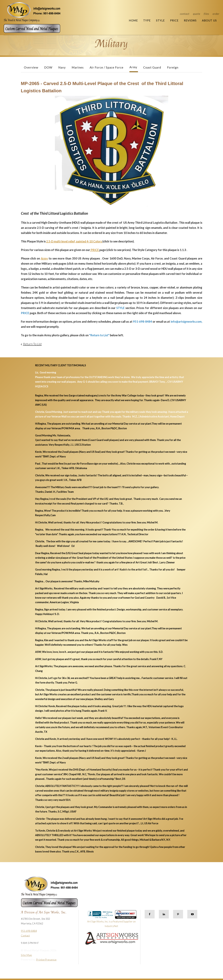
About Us (209, 20)
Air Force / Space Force (107, 67)
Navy (62, 67)
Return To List (32, 344)
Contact (185, 14)
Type (147, 20)
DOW (48, 67)
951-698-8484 (29, 931)
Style (160, 20)
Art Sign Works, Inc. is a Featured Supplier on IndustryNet (112, 920)
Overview (31, 67)
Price (174, 20)
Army (133, 67)
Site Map (26, 955)
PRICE (95, 250)
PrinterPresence (46, 960)
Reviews (190, 20)
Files (206, 14)
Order (216, 14)
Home (133, 20)
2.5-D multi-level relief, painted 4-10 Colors (74, 241)
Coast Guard (152, 67)
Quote (197, 14)
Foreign (173, 67)
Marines (78, 67)
